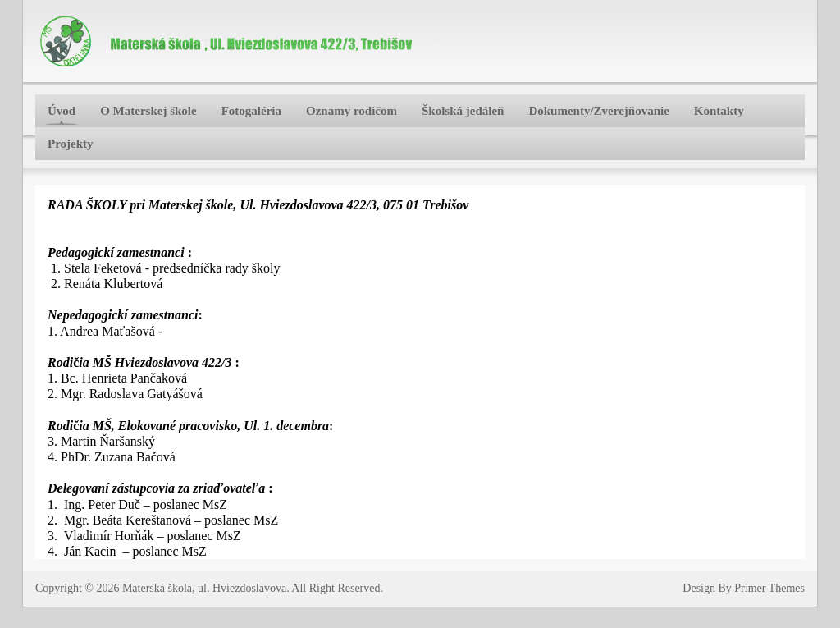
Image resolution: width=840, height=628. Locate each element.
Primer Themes (769, 588)
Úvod (62, 111)
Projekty (71, 144)
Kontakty (719, 111)
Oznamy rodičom (352, 111)
